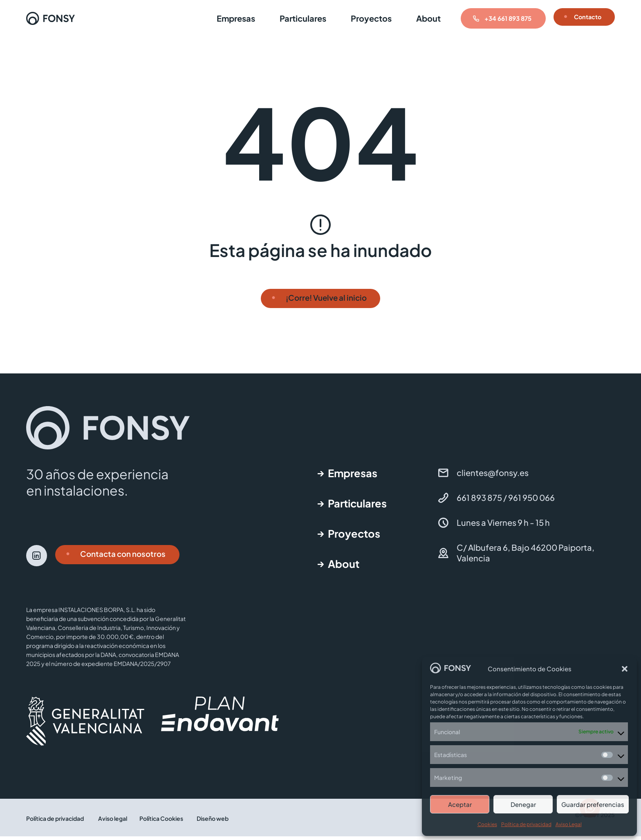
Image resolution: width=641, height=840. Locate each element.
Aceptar (460, 804)
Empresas (226, 18)
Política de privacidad (526, 824)
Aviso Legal (569, 824)
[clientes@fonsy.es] (443, 477)
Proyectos (361, 18)
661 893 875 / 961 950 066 (506, 501)
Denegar (523, 804)
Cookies (487, 824)
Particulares (293, 18)
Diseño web (213, 822)
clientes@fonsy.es (493, 476)
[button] (625, 669)
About (419, 18)
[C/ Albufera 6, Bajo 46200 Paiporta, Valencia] (443, 557)
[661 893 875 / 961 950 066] (443, 502)
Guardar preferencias (593, 804)
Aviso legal (113, 822)
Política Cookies (161, 822)
